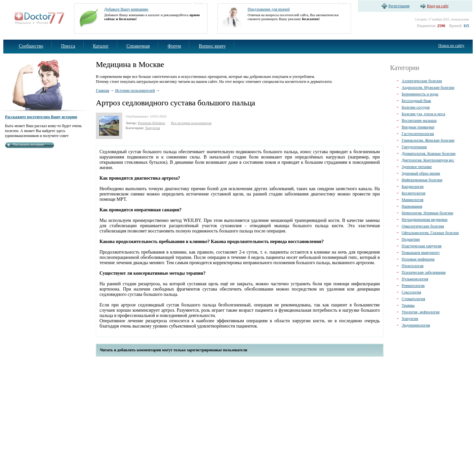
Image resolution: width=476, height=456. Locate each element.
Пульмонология (415, 279)
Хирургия (152, 128)
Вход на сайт (438, 6)
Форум (174, 46)
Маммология (413, 200)
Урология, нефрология (421, 312)
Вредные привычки (418, 127)
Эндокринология (416, 325)
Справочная (138, 46)
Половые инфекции (418, 259)
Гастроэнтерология (418, 134)
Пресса (68, 46)
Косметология (414, 193)
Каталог (101, 46)
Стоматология (413, 299)
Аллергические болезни (422, 81)
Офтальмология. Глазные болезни (430, 233)
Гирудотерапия (414, 147)
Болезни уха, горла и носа (423, 114)
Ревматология (413, 286)
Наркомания (412, 206)
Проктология (413, 266)
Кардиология (413, 187)
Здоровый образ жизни (421, 173)
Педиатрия (411, 239)
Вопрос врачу (212, 46)
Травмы (408, 305)
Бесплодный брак (416, 101)
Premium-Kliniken (152, 123)
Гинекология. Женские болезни (428, 140)
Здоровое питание (417, 167)
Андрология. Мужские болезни (428, 88)
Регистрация (399, 6)
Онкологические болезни (423, 226)
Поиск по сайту (451, 46)
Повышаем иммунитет (421, 253)
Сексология (411, 292)
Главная (102, 90)
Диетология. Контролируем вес (428, 160)
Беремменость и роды (420, 94)
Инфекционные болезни (422, 180)
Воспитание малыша (419, 121)
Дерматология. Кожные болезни (429, 154)
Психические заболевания (424, 272)
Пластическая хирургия (422, 246)
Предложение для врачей (269, 9)
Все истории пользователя (191, 123)
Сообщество (31, 46)
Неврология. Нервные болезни (427, 213)
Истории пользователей (135, 90)
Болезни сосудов (416, 107)
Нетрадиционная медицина (425, 220)
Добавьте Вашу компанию (126, 9)
